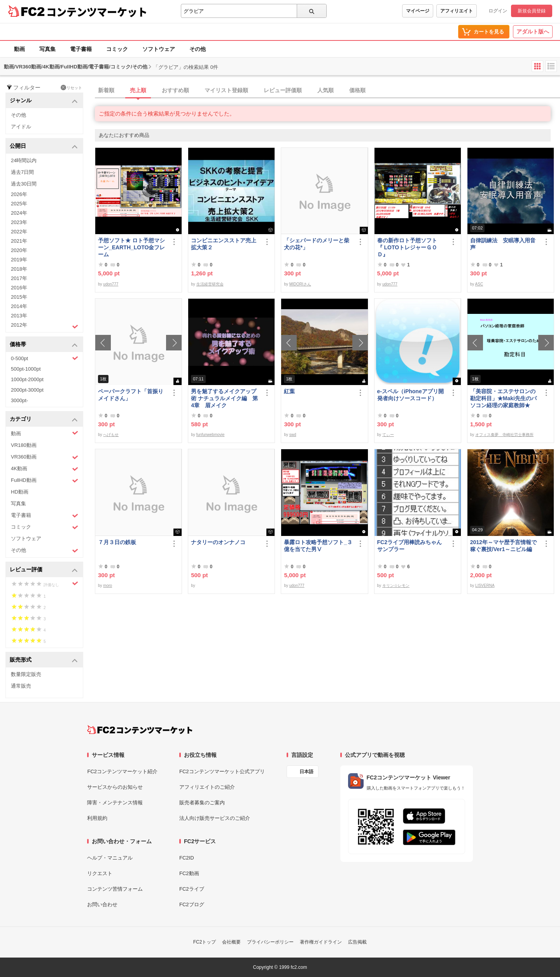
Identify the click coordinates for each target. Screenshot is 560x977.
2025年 (19, 204)
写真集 (47, 49)
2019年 (19, 260)
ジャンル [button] (44, 101)
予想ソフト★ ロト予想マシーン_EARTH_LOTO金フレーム (131, 247)
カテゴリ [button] (44, 419)
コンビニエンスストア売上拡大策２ (224, 244)
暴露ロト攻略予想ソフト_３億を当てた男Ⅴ (318, 546)
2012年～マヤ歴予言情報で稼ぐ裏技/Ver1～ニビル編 (503, 546)
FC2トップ (205, 942)
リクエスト (100, 873)
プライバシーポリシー (270, 942)
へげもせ (111, 435)
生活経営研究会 (210, 284)
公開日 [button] (44, 146)
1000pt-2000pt (27, 379)
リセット (71, 88)
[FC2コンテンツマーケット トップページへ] (140, 730)
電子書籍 (81, 49)
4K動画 (45, 469)
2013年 (19, 316)
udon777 (111, 284)
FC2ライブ (192, 889)
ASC (479, 284)
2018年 (19, 269)
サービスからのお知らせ (115, 787)
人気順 (325, 90)
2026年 (19, 194)
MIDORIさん (300, 284)
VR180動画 (24, 445)
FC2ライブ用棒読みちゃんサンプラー (409, 546)
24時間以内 (24, 160)
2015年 (19, 297)
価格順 (357, 90)
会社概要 (231, 942)
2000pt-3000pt (27, 390)
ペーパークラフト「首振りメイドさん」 (131, 395)
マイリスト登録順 (226, 90)
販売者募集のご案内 (202, 803)
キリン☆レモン (396, 586)
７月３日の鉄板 (117, 542)
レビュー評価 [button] (44, 570)
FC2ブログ (192, 904)
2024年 (19, 213)
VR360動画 (45, 457)
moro (108, 586)
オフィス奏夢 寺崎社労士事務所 (504, 435)
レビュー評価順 (283, 90)
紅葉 (289, 391)
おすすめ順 (175, 90)
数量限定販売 (26, 674)
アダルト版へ (533, 32)
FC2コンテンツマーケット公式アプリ (222, 771)
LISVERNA (485, 586)
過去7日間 (22, 172)
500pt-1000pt (26, 369)
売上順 (138, 90)
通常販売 (21, 686)
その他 (198, 49)
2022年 (19, 232)
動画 (19, 49)
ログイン (498, 11)
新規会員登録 (532, 11)
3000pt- (19, 400)
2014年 (19, 306)
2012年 (45, 326)
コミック (117, 49)
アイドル (21, 127)
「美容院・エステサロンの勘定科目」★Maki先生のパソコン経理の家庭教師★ (503, 398)
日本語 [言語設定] (306, 772)
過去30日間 (24, 184)
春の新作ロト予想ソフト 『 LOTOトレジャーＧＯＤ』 (410, 247)
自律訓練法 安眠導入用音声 (503, 244)
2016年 (19, 288)
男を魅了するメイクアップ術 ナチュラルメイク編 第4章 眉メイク (224, 398)
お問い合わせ (102, 904)
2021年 (19, 241)
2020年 (19, 250)
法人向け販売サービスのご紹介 (215, 818)
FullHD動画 (45, 481)
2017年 (19, 278)
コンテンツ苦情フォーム (115, 889)
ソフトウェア (159, 49)
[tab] (327, 91)
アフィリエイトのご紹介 (207, 787)
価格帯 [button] (44, 345)
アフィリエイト (457, 11)
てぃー (388, 435)
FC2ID (187, 858)
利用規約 (97, 818)
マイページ (418, 11)
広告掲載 (357, 942)
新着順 (106, 90)
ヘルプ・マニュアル (110, 858)
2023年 (19, 222)
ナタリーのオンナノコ (218, 542)
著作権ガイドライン (321, 942)
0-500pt (45, 358)
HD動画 (20, 492)
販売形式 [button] (44, 660)
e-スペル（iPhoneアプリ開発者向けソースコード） (410, 395)
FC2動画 (189, 873)
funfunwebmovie (211, 435)
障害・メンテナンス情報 (115, 803)
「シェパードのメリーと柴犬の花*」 (317, 244)
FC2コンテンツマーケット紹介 (122, 771)
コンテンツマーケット (97, 12)
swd (293, 435)
